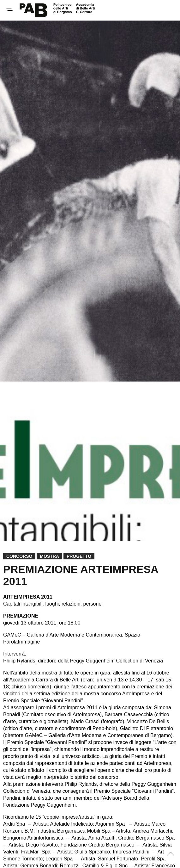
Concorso (19, 556)
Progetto (79, 556)
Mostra (49, 556)
